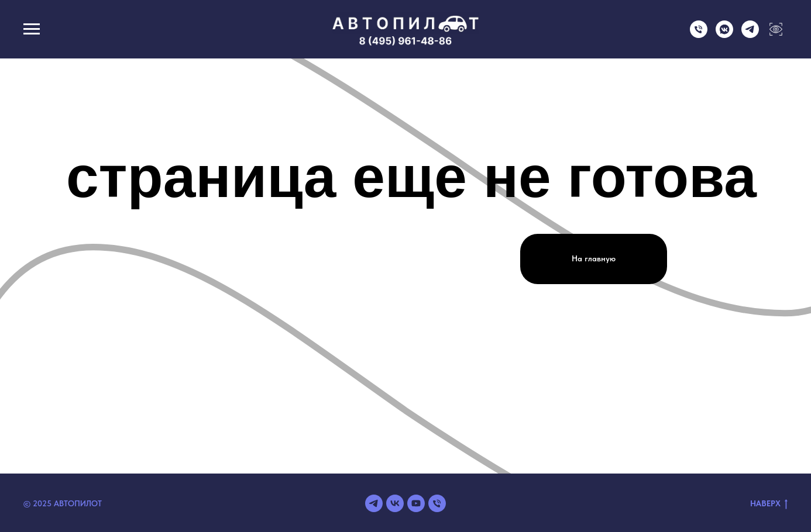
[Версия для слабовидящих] (776, 35)
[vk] (395, 503)
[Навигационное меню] (32, 29)
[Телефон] (699, 35)
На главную (594, 258)
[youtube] (416, 503)
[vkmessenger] (724, 35)
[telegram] (750, 35)
